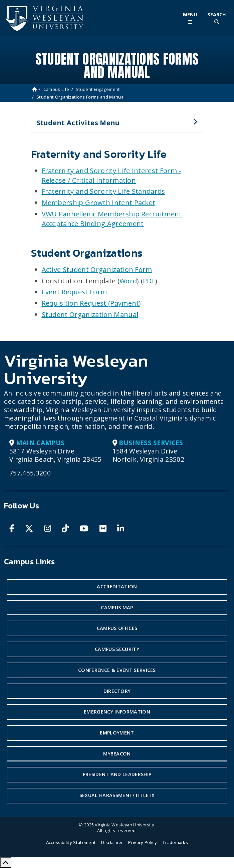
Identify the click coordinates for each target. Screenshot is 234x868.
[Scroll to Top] (6, 863)
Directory (117, 691)
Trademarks (175, 842)
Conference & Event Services (117, 670)
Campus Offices (117, 628)
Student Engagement (98, 89)
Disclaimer (112, 842)
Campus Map (117, 607)
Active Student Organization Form (97, 270)
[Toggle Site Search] (217, 18)
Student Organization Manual (90, 314)
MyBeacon (117, 754)
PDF (149, 281)
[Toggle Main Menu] (190, 18)
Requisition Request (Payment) (91, 303)
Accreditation (117, 586)
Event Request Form (74, 292)
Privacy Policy (142, 842)
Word (128, 281)
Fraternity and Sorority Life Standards (103, 191)
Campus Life (56, 89)
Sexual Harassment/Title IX (117, 795)
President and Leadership (117, 774)
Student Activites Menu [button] (114, 126)
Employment (117, 733)
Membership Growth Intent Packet (99, 203)
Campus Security (117, 649)
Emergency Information (117, 712)
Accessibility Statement (71, 842)
